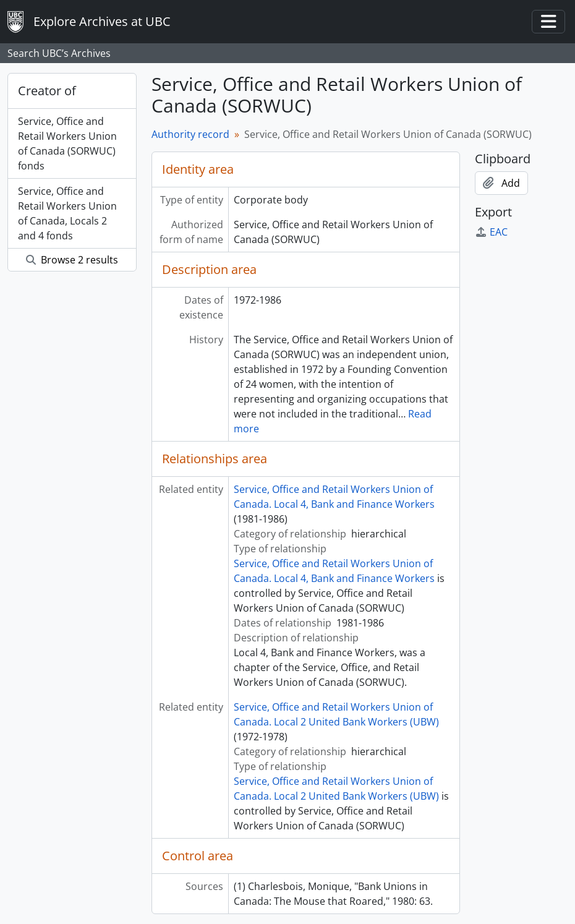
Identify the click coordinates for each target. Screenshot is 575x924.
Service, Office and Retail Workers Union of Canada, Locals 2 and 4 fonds (67, 213)
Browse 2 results (72, 260)
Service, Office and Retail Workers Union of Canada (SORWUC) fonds (67, 143)
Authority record (190, 134)
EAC (491, 232)
